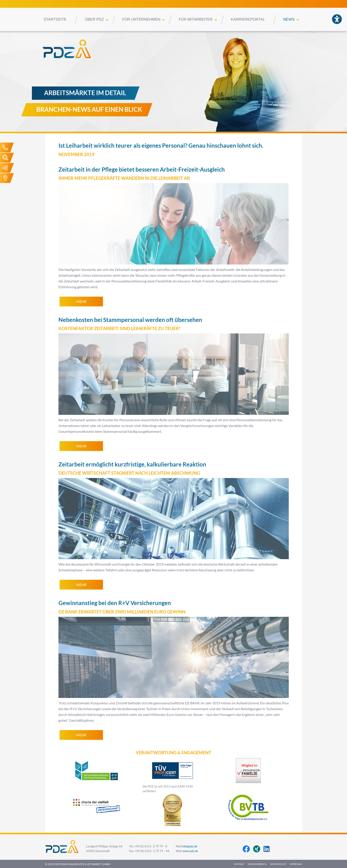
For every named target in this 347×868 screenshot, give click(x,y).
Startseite (55, 19)
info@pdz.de (190, 846)
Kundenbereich (257, 864)
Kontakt (239, 864)
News (289, 19)
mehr (81, 302)
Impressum (296, 864)
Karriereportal (248, 19)
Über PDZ (94, 19)
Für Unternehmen (141, 19)
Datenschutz (278, 864)
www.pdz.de (190, 851)
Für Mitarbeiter (196, 19)
